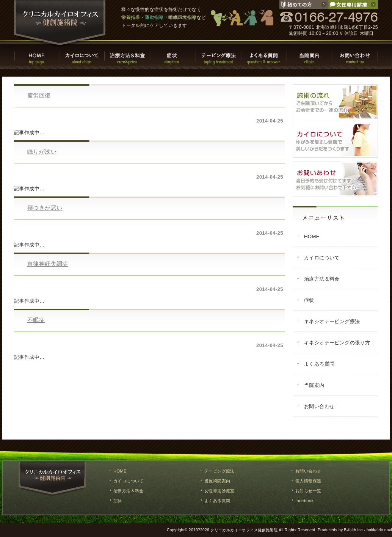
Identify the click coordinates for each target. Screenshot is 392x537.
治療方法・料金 (128, 55)
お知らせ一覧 (308, 491)
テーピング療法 (219, 55)
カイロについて (82, 55)
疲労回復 (39, 95)
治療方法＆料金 (322, 279)
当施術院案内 (217, 481)
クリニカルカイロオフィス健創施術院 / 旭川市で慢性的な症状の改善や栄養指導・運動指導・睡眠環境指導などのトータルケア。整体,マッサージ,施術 (60, 24)
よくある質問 (264, 55)
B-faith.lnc (354, 530)
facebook (304, 501)
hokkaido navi (379, 530)
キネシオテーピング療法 (332, 321)
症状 (173, 55)
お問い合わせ (355, 55)
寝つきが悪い (45, 208)
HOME (37, 55)
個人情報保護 (308, 481)
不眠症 (36, 320)
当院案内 (310, 55)
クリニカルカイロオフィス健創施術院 (244, 530)
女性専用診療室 (220, 491)
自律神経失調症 (48, 264)
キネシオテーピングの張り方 (337, 343)
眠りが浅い (42, 152)
